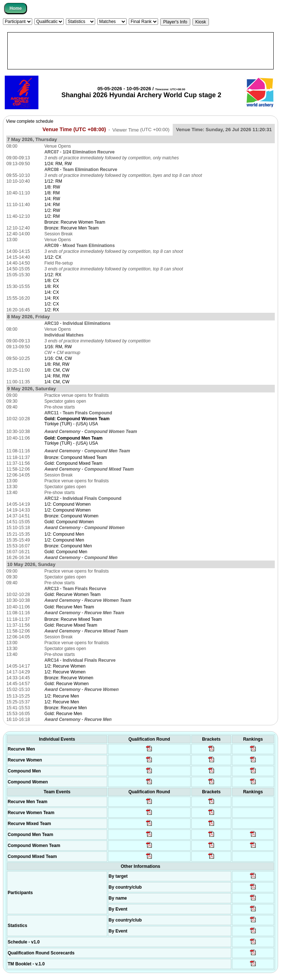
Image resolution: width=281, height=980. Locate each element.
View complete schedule (30, 121)
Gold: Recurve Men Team (69, 607)
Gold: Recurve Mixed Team (71, 625)
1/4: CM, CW (57, 382)
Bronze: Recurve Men (65, 708)
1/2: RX (52, 310)
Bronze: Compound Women (71, 516)
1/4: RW (52, 199)
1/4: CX (52, 292)
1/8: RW (52, 187)
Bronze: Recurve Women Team (75, 222)
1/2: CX (52, 304)
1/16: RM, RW (58, 347)
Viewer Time (141, 130)
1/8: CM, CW (57, 370)
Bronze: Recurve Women (69, 678)
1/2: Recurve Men (62, 696)
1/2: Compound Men (64, 534)
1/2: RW (52, 210)
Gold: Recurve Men (63, 714)
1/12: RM (53, 181)
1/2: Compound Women (68, 504)
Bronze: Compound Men (68, 546)
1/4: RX (52, 298)
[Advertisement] (140, 51)
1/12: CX (53, 257)
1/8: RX (52, 286)
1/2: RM (52, 216)
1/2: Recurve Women (65, 666)
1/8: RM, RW (57, 364)
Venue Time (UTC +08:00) (74, 129)
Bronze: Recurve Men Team (72, 228)
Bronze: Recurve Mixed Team (73, 619)
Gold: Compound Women (69, 522)
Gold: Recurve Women (66, 684)
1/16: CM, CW (58, 358)
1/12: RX (53, 275)
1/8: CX (52, 281)
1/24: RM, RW (58, 164)
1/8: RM (52, 193)
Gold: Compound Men (66, 552)
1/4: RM (52, 205)
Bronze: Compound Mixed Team (76, 457)
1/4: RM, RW (57, 376)
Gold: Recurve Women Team (72, 595)
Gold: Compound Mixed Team (73, 463)
